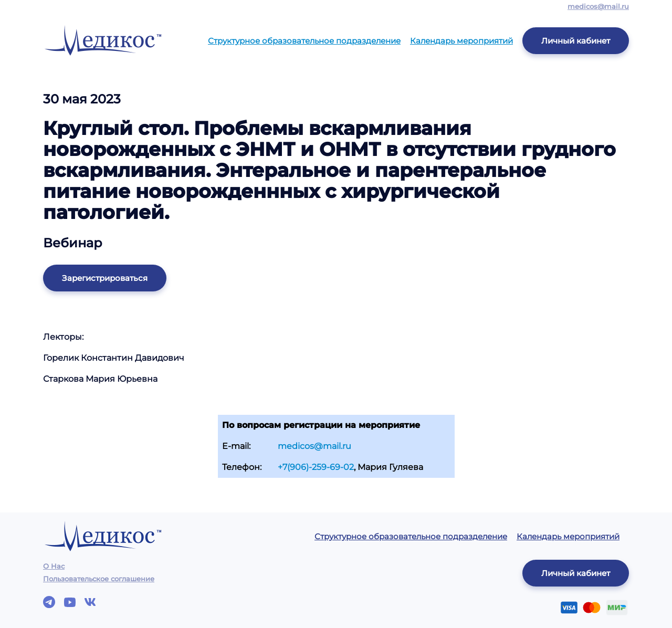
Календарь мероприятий (461, 41)
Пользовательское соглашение (99, 579)
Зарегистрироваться (105, 278)
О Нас (54, 566)
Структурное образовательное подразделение (304, 41)
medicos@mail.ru (598, 6)
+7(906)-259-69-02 (316, 467)
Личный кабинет (576, 41)
